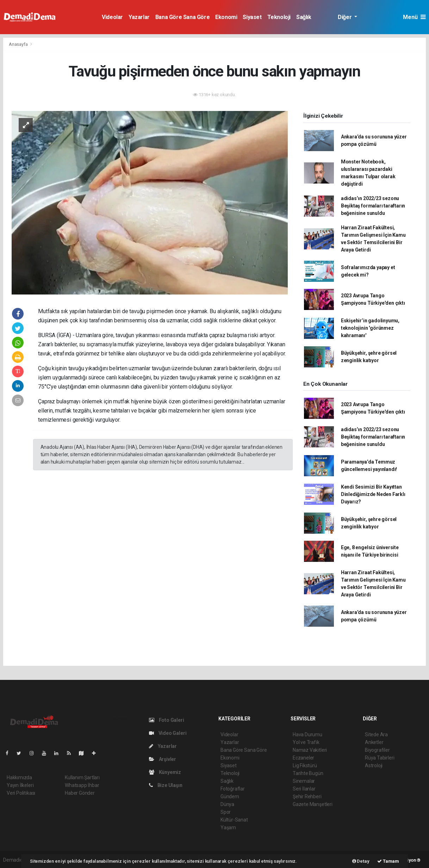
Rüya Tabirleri (380, 758)
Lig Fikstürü (305, 765)
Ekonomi (226, 17)
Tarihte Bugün (308, 773)
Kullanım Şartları (82, 777)
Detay (361, 861)
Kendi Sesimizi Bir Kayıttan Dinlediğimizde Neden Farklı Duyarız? (373, 494)
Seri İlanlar (304, 789)
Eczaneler (303, 758)
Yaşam (228, 827)
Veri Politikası (21, 793)
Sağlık (304, 17)
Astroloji (374, 765)
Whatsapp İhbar (82, 785)
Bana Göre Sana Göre (182, 17)
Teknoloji (279, 17)
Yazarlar (139, 17)
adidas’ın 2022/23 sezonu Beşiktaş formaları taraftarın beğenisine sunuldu (373, 206)
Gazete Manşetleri (313, 804)
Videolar (112, 17)
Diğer (345, 17)
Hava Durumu (307, 734)
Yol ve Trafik (306, 742)
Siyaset (252, 17)
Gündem (230, 796)
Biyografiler (377, 750)
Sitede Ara (376, 734)
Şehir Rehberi (307, 796)
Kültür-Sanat (234, 820)
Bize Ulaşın (166, 785)
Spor (226, 812)
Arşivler (163, 759)
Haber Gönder (80, 793)
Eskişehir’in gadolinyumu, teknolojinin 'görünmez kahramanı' (370, 328)
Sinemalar (304, 781)
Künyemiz (165, 772)
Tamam (388, 861)
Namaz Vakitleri (310, 750)
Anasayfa (19, 44)
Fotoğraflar (233, 789)
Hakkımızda (19, 777)
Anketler (374, 742)
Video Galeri (168, 733)
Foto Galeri (167, 720)
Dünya (227, 804)
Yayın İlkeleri (20, 785)
